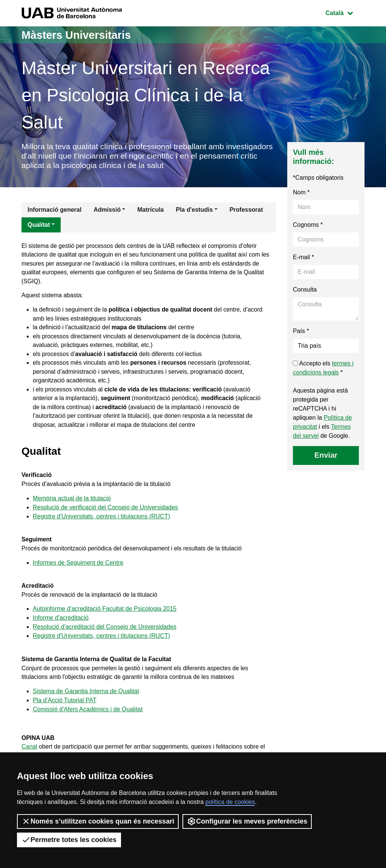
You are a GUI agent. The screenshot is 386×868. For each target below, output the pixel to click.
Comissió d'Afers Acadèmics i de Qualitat (88, 719)
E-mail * (303, 258)
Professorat (246, 211)
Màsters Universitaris (79, 35)
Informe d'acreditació (61, 627)
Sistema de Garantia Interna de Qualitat (86, 701)
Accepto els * (323, 369)
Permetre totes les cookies (69, 840)
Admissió (107, 211)
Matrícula (150, 211)
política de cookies (230, 802)
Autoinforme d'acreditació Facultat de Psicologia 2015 (105, 618)
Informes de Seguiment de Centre (78, 570)
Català (345, 12)
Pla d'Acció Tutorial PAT (65, 710)
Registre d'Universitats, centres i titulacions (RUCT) (101, 523)
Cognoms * (308, 226)
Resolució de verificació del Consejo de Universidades (105, 514)
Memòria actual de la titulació (72, 505)
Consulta (305, 291)
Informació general (54, 211)
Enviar (326, 456)
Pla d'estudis (195, 211)
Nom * (301, 193)
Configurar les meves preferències (247, 821)
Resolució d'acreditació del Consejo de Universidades (105, 636)
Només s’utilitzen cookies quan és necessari (98, 821)
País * (301, 332)
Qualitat (39, 226)
